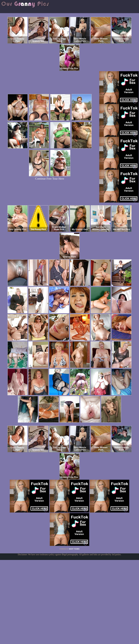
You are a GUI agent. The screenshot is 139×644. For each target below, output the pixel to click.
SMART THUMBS (74, 549)
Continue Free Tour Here (50, 179)
